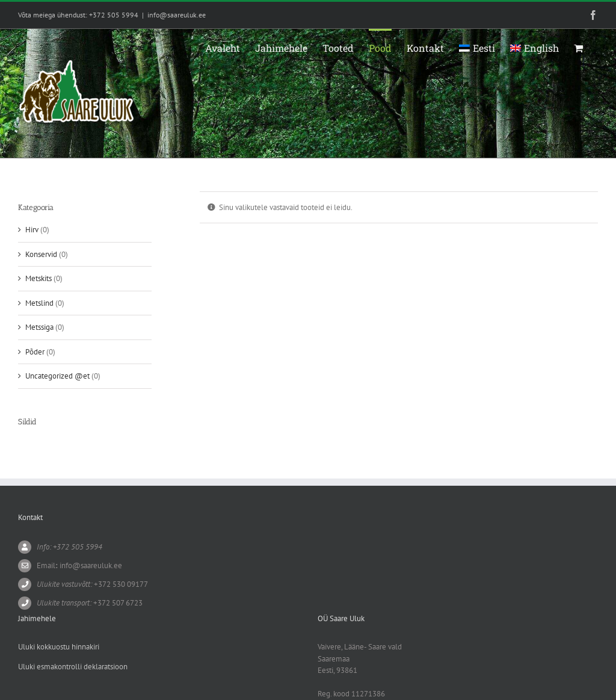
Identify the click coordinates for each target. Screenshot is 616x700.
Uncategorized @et (57, 376)
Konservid (41, 254)
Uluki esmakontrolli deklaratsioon (73, 667)
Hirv (32, 230)
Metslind (39, 303)
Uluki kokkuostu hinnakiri (59, 647)
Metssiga (39, 327)
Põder (35, 352)
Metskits (38, 278)
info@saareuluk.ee (177, 15)
